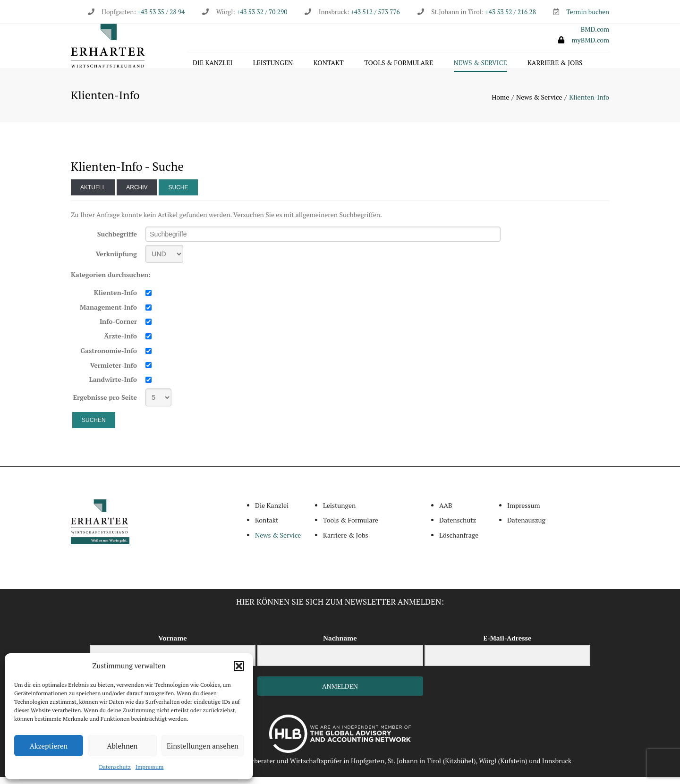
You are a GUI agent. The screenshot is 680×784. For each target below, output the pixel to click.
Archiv (137, 194)
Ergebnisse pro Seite (105, 404)
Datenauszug (526, 527)
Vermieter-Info (113, 372)
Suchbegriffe (117, 241)
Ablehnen (123, 746)
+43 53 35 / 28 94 (160, 12)
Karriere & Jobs (555, 64)
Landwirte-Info (113, 387)
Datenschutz (115, 767)
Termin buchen (588, 12)
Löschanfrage (459, 542)
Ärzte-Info (120, 343)
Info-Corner (118, 329)
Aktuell (93, 194)
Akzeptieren (49, 746)
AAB (446, 512)
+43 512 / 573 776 (375, 12)
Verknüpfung (116, 261)
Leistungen (273, 64)
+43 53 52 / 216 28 (511, 12)
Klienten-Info (115, 300)
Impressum (150, 767)
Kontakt (329, 64)
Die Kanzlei (212, 64)
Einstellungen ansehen (203, 746)
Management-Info (108, 314)
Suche (178, 194)
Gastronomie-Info (109, 358)
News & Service (480, 64)
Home (500, 105)
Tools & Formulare (399, 64)
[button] (239, 666)
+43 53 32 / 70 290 (262, 12)
